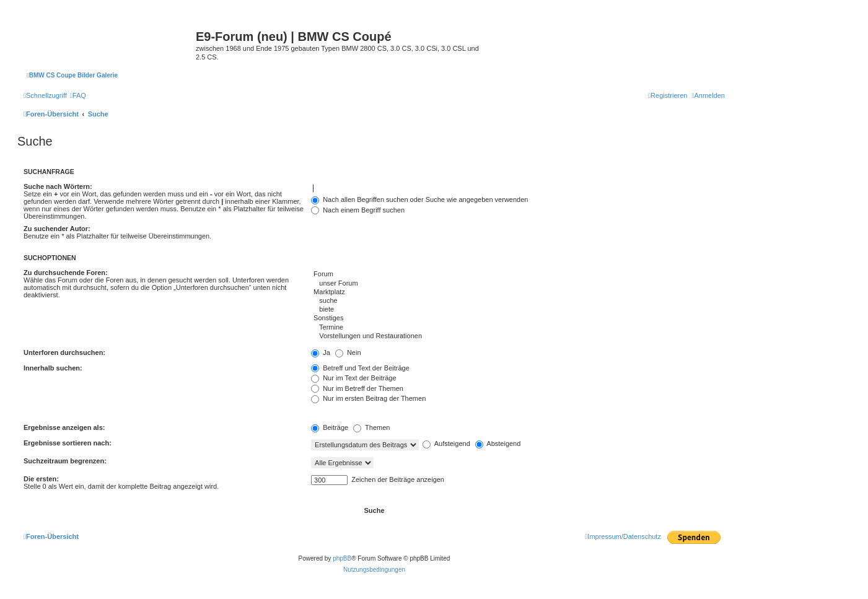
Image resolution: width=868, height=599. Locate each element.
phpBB (342, 558)
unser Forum (518, 284)
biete (518, 310)
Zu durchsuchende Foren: (66, 273)
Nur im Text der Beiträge (353, 378)
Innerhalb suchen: (53, 368)
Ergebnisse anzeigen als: (64, 427)
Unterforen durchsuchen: (64, 352)
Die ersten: (41, 479)
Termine (518, 328)
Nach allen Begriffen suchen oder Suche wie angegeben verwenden (419, 199)
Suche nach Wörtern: (58, 186)
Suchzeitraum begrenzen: (65, 461)
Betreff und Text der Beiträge (360, 368)
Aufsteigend (446, 444)
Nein (348, 352)
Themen (371, 427)
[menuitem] (78, 95)
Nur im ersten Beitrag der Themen (368, 398)
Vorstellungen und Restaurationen (518, 336)
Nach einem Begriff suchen (358, 210)
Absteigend (498, 444)
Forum (518, 274)
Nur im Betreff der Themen (357, 388)
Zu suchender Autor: (57, 229)
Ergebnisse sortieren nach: (68, 443)
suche (518, 301)
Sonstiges (518, 318)
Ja (321, 352)
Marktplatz (518, 292)
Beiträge (330, 427)
